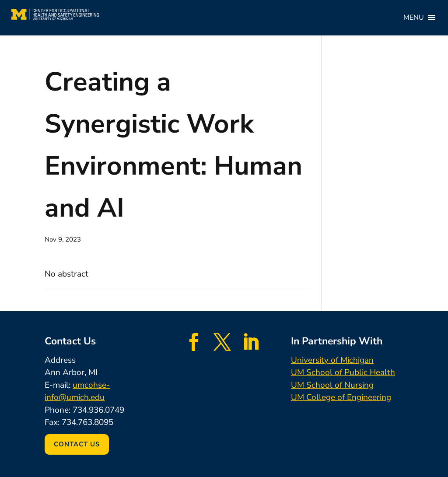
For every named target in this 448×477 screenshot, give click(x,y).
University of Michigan (332, 360)
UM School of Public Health (343, 372)
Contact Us (77, 444)
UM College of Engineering (341, 397)
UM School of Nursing (332, 385)
